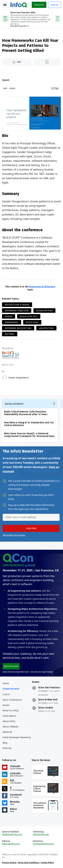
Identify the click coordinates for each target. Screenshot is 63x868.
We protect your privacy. (14, 535)
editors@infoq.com (11, 844)
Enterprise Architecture (42, 287)
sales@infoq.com (41, 834)
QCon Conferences (12, 700)
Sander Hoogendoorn (19, 378)
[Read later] (47, 62)
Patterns (10, 334)
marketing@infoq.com (44, 844)
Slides (12, 88)
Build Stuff (32, 322)
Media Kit (7, 732)
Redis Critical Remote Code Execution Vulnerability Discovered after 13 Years (26, 413)
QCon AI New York (48, 700)
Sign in (55, 5)
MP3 (5, 88)
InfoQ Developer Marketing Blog (17, 740)
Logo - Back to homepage (19, 4)
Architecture (46, 328)
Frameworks (12, 322)
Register (39, 5)
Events (6, 705)
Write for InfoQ (11, 710)
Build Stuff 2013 (29, 316)
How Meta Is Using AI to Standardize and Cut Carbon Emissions (29, 424)
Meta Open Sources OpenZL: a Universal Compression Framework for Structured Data (29, 435)
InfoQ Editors (9, 716)
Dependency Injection (17, 311)
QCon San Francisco (49, 688)
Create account (11, 689)
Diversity (7, 748)
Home (6, 683)
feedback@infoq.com (12, 834)
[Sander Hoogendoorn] (5, 378)
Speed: (6, 80)
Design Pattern (44, 311)
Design (9, 316)
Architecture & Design (17, 305)
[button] (31, 528)
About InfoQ (9, 721)
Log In (6, 694)
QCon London (46, 708)
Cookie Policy (47, 863)
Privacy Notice (9, 863)
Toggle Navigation (5, 5)
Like (19, 62)
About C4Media (11, 727)
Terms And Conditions (28, 863)
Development (14, 404)
